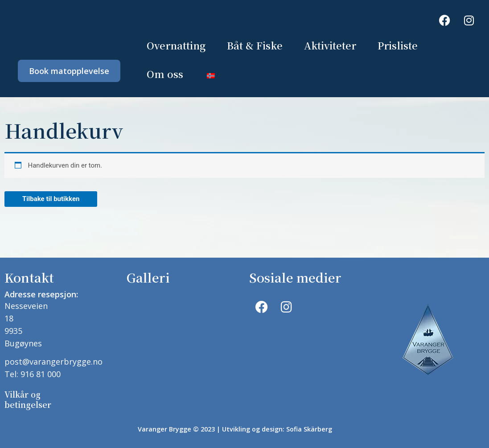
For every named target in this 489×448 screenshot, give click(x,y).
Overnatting (176, 45)
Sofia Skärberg (309, 429)
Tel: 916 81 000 (33, 374)
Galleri (148, 277)
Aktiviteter (330, 45)
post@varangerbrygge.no (53, 362)
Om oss (165, 74)
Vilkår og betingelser (28, 399)
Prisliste (398, 45)
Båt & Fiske (255, 45)
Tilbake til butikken (51, 199)
